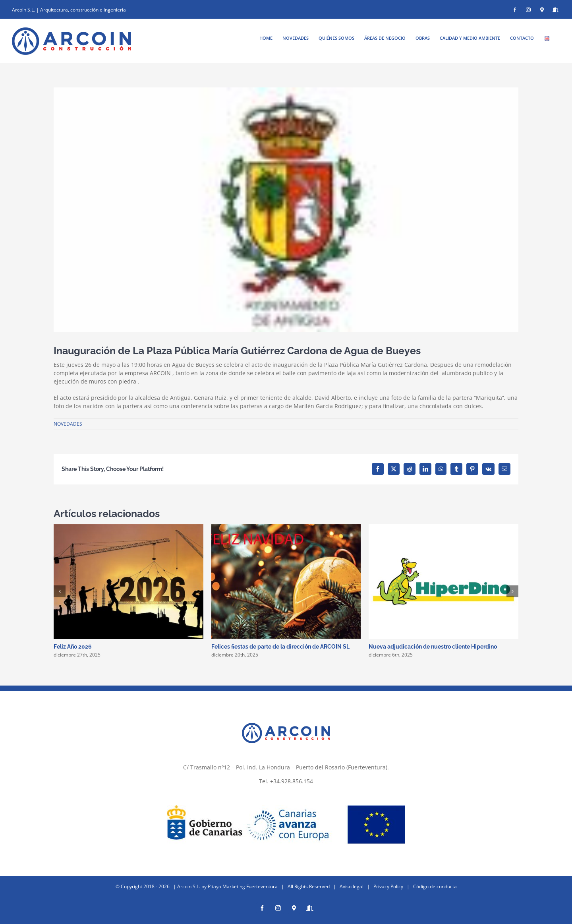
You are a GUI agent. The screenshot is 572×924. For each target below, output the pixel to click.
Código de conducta (435, 882)
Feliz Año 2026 (73, 647)
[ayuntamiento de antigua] (286, 210)
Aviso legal (352, 882)
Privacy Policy (388, 882)
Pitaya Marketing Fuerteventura (243, 882)
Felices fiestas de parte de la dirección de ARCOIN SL (280, 647)
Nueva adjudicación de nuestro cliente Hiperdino (433, 647)
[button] (60, 591)
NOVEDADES (68, 424)
